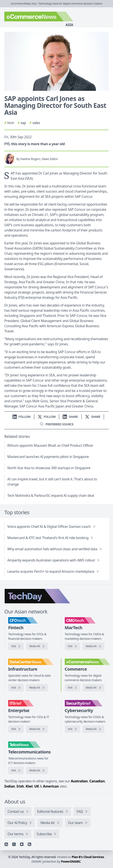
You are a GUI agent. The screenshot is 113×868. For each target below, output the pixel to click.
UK (37, 786)
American (51, 786)
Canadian (97, 781)
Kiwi (29, 786)
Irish (20, 786)
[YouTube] (22, 844)
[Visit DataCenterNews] (16, 688)
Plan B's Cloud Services (88, 857)
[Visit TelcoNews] (16, 771)
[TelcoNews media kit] (37, 771)
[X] (14, 844)
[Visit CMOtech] (73, 646)
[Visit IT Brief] (16, 729)
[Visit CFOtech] (16, 646)
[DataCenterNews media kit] (37, 688)
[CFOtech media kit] (37, 646)
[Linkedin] (6, 844)
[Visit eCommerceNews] (73, 688)
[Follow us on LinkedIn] (22, 417)
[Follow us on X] (47, 417)
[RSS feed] (29, 844)
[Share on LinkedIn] (70, 417)
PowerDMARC (71, 861)
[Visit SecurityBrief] (73, 729)
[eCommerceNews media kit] (93, 688)
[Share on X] (93, 417)
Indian (10, 786)
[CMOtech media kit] (93, 646)
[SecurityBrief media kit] (93, 729)
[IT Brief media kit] (37, 729)
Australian (79, 781)
